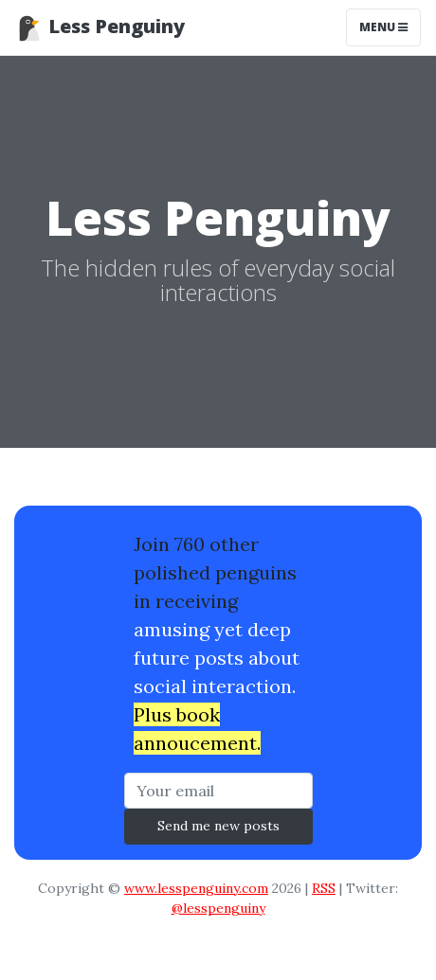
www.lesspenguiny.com (196, 888)
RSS (324, 888)
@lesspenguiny (218, 908)
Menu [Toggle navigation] (383, 27)
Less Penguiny (100, 28)
